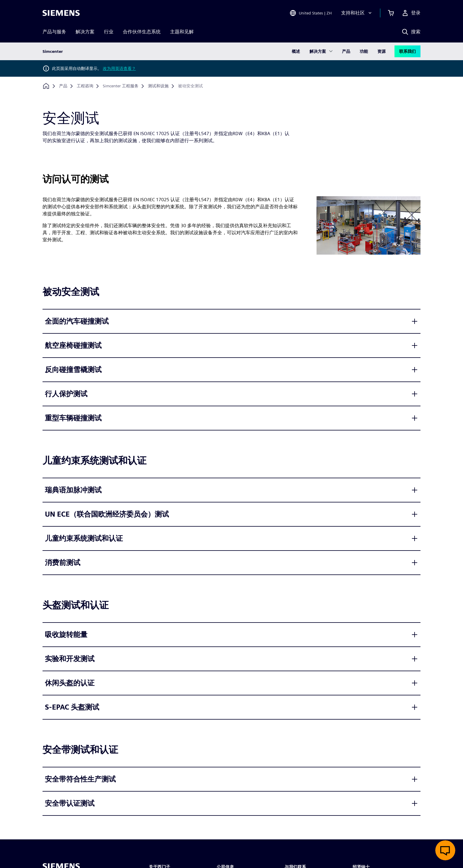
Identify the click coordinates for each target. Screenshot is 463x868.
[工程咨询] (85, 86)
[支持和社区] (357, 13)
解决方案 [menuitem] (85, 32)
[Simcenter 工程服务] (121, 86)
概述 (296, 51)
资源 (382, 51)
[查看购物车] (391, 13)
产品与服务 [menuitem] (54, 32)
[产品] (63, 86)
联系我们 (407, 51)
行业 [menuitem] (109, 32)
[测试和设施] (158, 86)
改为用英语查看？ (119, 68)
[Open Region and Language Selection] (310, 13)
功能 (364, 51)
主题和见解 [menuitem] (182, 32)
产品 (346, 51)
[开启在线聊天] (445, 850)
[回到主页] (46, 86)
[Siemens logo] (61, 13)
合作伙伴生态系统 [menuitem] (142, 32)
